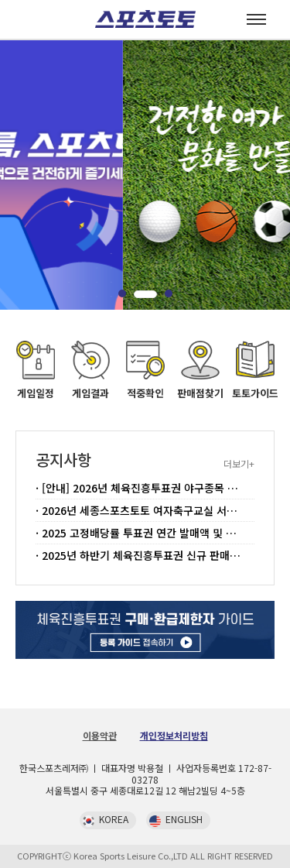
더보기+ (239, 463)
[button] (130, 294)
